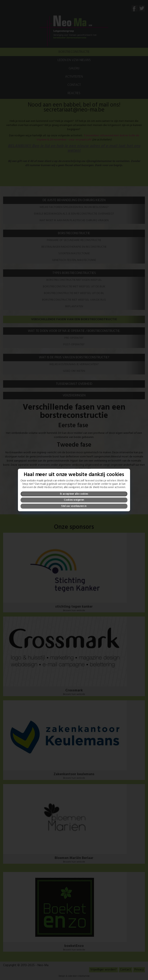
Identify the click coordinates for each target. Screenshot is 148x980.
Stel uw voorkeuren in (74, 506)
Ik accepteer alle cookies (74, 494)
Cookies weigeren (74, 500)
